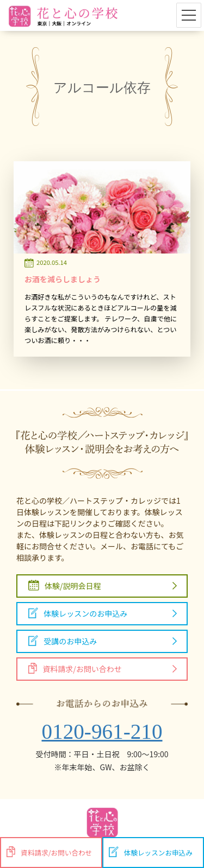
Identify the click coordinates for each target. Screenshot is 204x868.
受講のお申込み (63, 641)
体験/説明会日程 (65, 585)
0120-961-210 (102, 731)
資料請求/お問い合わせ (75, 669)
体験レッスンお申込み (151, 852)
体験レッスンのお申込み (78, 613)
